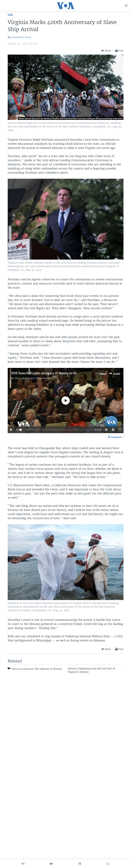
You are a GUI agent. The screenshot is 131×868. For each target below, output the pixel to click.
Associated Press (21, 37)
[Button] (106, 51)
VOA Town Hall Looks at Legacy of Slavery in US (44, 373)
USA (10, 15)
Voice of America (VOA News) (32, 378)
